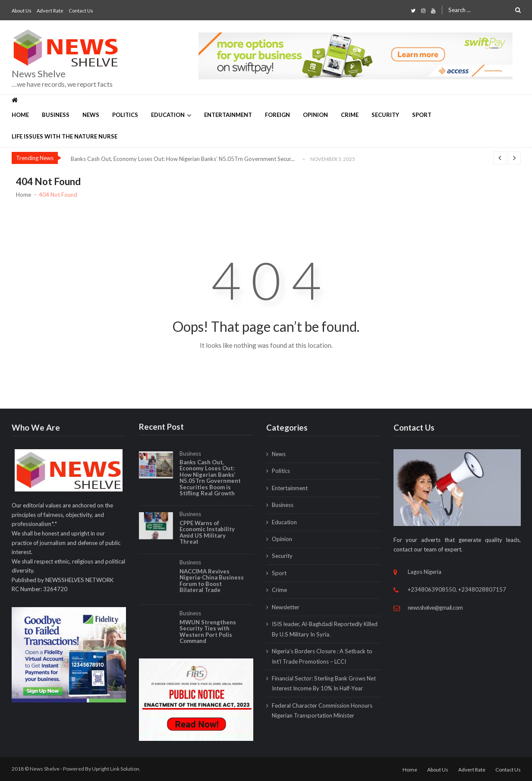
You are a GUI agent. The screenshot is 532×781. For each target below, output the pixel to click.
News (91, 115)
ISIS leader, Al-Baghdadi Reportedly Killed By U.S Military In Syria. (325, 629)
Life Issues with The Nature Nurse (65, 136)
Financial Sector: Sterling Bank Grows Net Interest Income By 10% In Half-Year (324, 683)
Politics (125, 115)
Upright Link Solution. (116, 769)
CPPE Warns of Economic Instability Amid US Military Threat (207, 540)
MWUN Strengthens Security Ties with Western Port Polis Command (208, 639)
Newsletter (286, 607)
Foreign (277, 115)
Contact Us (81, 11)
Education (168, 115)
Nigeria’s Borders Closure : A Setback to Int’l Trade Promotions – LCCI (322, 656)
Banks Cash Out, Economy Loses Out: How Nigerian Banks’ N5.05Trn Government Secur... (183, 159)
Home (20, 115)
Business (56, 115)
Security (385, 115)
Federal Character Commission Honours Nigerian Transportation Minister (322, 710)
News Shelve (39, 74)
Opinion (315, 115)
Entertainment (228, 115)
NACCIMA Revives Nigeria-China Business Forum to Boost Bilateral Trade (212, 588)
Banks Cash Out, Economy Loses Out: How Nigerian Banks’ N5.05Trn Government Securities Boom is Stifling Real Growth (210, 485)
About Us (22, 11)
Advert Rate (50, 11)
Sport (422, 115)
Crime (350, 115)
